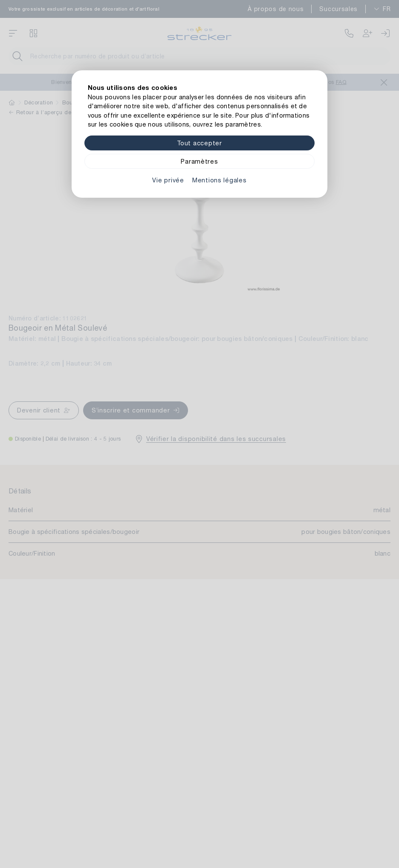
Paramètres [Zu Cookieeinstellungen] (199, 161)
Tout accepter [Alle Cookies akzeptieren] (199, 143)
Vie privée (168, 180)
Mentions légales (220, 180)
